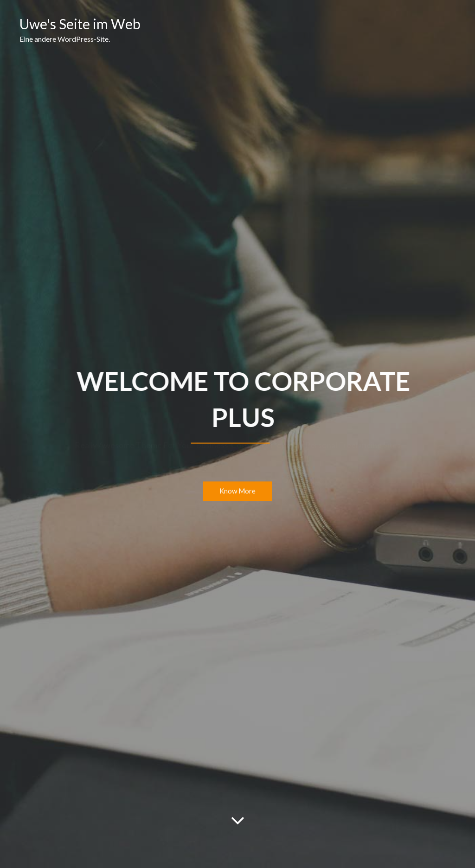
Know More (237, 492)
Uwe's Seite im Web (80, 24)
